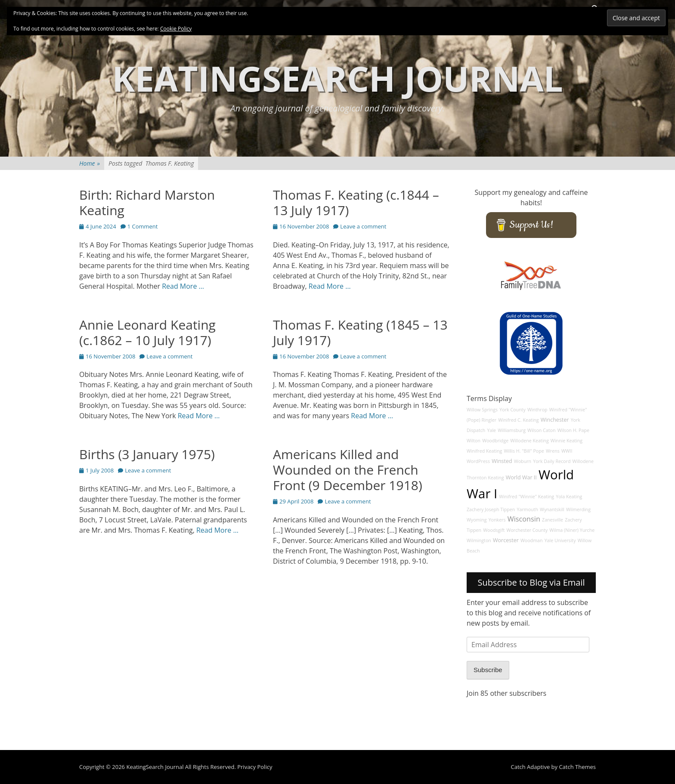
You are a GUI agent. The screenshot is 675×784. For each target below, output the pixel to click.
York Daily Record (552, 461)
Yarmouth (528, 509)
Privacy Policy (255, 767)
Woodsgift (494, 530)
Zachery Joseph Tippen (491, 509)
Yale (492, 430)
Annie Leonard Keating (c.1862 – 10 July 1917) (147, 332)
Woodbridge (495, 441)
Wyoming (477, 520)
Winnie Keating (567, 441)
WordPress (478, 461)
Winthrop (537, 410)
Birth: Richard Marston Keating (147, 202)
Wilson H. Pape (573, 430)
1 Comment (143, 226)
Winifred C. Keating (519, 420)
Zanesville (553, 520)
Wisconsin (524, 519)
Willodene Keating (529, 441)
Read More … (183, 286)
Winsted (502, 461)
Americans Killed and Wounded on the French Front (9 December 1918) (348, 470)
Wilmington (479, 540)
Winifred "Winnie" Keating (526, 497)
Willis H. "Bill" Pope (524, 451)
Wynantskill (552, 509)
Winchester (555, 420)
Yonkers (497, 520)
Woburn (523, 461)
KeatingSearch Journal (337, 78)
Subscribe (488, 670)
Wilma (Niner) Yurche (572, 530)
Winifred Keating (484, 451)
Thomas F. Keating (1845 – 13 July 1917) (360, 332)
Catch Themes (577, 767)
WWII (567, 451)
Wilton (474, 441)
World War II (521, 477)
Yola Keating (569, 497)
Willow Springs (482, 410)
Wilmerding (578, 509)
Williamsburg (512, 430)
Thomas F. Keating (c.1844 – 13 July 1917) (356, 202)
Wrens (553, 451)
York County (512, 410)
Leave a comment (363, 226)
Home (90, 163)
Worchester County (527, 530)
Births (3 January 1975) (147, 454)
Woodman (532, 540)
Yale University (560, 540)
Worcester (506, 540)
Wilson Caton (541, 430)
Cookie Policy (176, 29)
